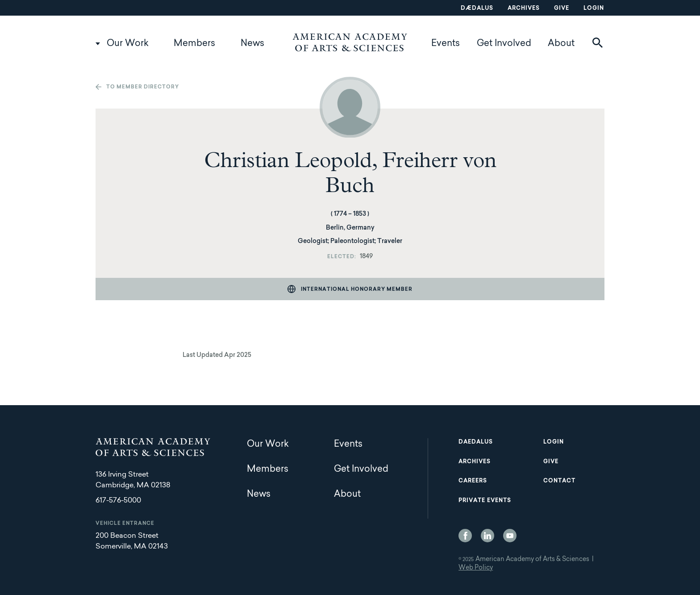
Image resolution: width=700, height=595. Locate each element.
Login (594, 8)
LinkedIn (487, 536)
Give (562, 8)
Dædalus (477, 8)
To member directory (143, 87)
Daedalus (476, 442)
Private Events (485, 501)
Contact (559, 481)
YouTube (510, 536)
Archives (524, 8)
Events (446, 44)
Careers (473, 481)
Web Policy (476, 568)
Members (194, 44)
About (561, 44)
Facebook (465, 536)
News (252, 44)
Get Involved (504, 44)
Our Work (128, 44)
